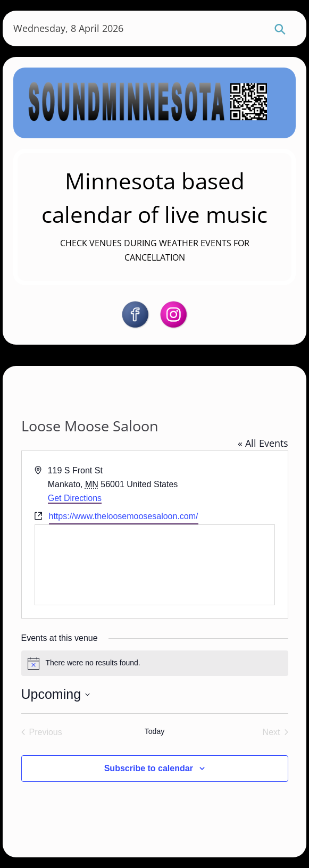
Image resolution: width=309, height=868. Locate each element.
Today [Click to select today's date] (154, 731)
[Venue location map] (155, 565)
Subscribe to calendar (149, 768)
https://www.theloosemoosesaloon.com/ (124, 516)
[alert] (155, 663)
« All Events (263, 443)
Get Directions (75, 498)
